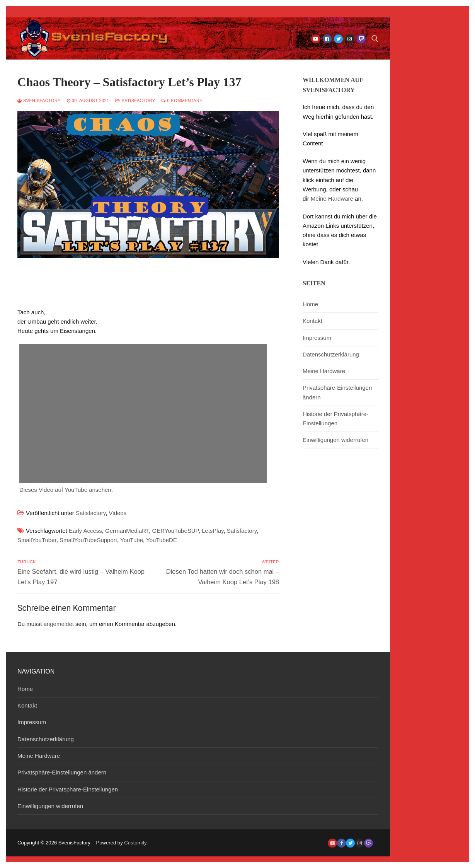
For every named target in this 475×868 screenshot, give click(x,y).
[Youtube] (316, 39)
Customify (135, 843)
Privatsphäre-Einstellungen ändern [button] (337, 392)
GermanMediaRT (127, 531)
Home (310, 304)
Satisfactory (135, 101)
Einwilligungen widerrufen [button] (335, 440)
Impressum (317, 338)
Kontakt (312, 321)
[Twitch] (361, 39)
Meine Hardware (332, 199)
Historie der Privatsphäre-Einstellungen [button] (335, 419)
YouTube (132, 540)
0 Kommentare (182, 101)
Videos (118, 513)
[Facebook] (327, 39)
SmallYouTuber (37, 540)
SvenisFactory (39, 101)
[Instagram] (350, 39)
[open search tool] (375, 39)
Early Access (85, 531)
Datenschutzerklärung (331, 354)
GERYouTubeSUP (175, 531)
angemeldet (59, 624)
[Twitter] (338, 39)
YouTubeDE (162, 540)
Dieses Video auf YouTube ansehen (65, 490)
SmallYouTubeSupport (88, 540)
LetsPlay (213, 531)
